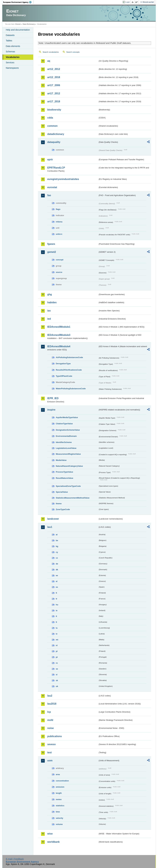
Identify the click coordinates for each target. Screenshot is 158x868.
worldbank (53, 842)
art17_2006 (54, 85)
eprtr (50, 160)
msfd (50, 720)
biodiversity (54, 110)
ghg (49, 294)
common (52, 126)
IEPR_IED (53, 398)
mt (57, 640)
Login (128, 2)
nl (57, 645)
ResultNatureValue (64, 478)
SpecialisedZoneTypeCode (68, 486)
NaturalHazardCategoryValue (69, 466)
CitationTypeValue (64, 424)
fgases (51, 244)
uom (50, 761)
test (49, 752)
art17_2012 (54, 93)
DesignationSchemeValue (68, 430)
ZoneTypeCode (63, 509)
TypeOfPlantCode (64, 376)
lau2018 (52, 704)
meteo (59, 799)
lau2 (50, 696)
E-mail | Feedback (15, 859)
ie (57, 610)
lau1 (50, 527)
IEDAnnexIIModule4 (59, 346)
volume (59, 824)
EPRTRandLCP (56, 168)
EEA (18, 2)
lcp (49, 712)
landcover (53, 519)
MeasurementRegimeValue (68, 454)
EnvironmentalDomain (66, 436)
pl (57, 651)
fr (56, 599)
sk (57, 680)
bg (57, 546)
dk (57, 570)
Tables (9, 41)
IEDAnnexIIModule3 (59, 335)
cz (57, 558)
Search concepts (73, 52)
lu (57, 628)
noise (50, 728)
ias (49, 311)
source (59, 272)
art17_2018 (54, 101)
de (57, 564)
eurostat (52, 187)
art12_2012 (54, 69)
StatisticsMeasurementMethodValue (73, 498)
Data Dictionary (29, 24)
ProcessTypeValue (64, 472)
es (57, 587)
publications (54, 736)
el (57, 581)
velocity (59, 818)
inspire (51, 410)
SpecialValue (62, 492)
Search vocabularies (51, 52)
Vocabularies (13, 57)
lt (56, 622)
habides (52, 302)
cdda (50, 118)
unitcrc (59, 234)
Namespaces (12, 68)
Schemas (10, 52)
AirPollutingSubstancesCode (69, 357)
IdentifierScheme (64, 442)
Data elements (13, 46)
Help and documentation (18, 30)
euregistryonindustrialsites (63, 179)
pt (57, 657)
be (57, 540)
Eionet (18, 24)
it (56, 616)
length (59, 793)
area (58, 774)
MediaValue (61, 460)
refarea (59, 222)
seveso (51, 744)
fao (49, 195)
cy (57, 552)
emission (60, 787)
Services (10, 63)
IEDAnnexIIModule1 (59, 327)
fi (56, 593)
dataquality (54, 142)
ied (49, 319)
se (57, 669)
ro (57, 663)
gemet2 (52, 252)
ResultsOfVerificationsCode (69, 370)
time (58, 812)
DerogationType (63, 364)
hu (57, 605)
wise (50, 834)
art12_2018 (54, 77)
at (57, 535)
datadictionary (56, 134)
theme (59, 504)
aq (49, 61)
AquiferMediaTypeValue (67, 417)
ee (57, 575)
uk (57, 686)
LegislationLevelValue (66, 448)
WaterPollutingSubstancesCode (71, 389)
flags (58, 209)
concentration (62, 781)
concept (59, 260)
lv (57, 634)
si (57, 675)
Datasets (10, 35)
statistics (60, 806)
